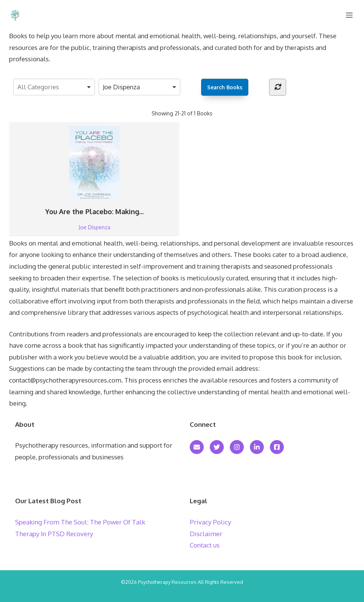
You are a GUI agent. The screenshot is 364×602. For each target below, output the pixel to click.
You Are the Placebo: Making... (94, 171)
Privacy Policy (210, 522)
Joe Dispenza (94, 227)
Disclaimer (206, 534)
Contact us (205, 545)
